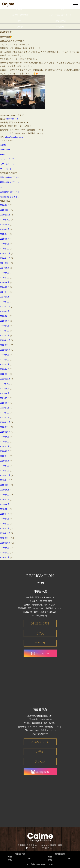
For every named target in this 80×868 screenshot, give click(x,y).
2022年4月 (5, 369)
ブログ (20, 27)
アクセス (40, 643)
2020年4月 (5, 456)
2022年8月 (5, 360)
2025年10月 (5, 220)
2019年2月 (5, 524)
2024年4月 (5, 292)
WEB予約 (10, 858)
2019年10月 (5, 485)
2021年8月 (5, 393)
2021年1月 (5, 417)
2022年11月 (5, 345)
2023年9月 (5, 311)
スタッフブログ (7, 159)
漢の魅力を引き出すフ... (11, 197)
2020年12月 (5, 422)
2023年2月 (5, 331)
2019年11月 (5, 480)
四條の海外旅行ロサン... (11, 182)
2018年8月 (5, 553)
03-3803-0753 (12, 119)
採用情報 (60, 27)
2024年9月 (5, 268)
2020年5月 (5, 451)
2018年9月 (5, 548)
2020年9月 (5, 437)
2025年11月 (5, 215)
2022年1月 (5, 374)
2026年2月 (5, 205)
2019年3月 (5, 519)
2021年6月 (5, 403)
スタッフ (20, 21)
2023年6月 (5, 321)
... (1, 187)
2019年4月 (5, 514)
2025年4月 (5, 234)
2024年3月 (5, 297)
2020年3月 (5, 461)
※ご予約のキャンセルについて (40, 864)
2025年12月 (5, 210)
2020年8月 (5, 442)
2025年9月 (5, 224)
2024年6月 (5, 282)
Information (5, 150)
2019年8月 (5, 495)
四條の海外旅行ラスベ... (11, 177)
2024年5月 (5, 287)
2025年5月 (5, 229)
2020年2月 (5, 466)
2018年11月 (5, 538)
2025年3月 (5, 239)
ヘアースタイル (7, 164)
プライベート (6, 169)
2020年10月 (5, 432)
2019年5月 (5, 509)
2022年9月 (5, 355)
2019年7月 (5, 499)
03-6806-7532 (40, 742)
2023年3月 (5, 326)
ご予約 (40, 633)
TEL (30, 858)
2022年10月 (5, 350)
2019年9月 (5, 490)
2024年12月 (5, 253)
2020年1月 (5, 470)
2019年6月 (5, 504)
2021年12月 (5, 379)
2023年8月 (5, 316)
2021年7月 (5, 398)
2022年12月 (5, 340)
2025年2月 (5, 244)
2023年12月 (5, 306)
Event (2, 154)
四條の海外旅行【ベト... (11, 192)
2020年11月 (5, 427)
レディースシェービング (60, 15)
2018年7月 (5, 557)
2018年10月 (5, 543)
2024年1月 (5, 302)
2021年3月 (5, 413)
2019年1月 (5, 528)
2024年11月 (5, 258)
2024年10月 (5, 263)
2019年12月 (5, 475)
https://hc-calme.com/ (14, 137)
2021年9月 (5, 388)
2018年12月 (5, 533)
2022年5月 (5, 364)
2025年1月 (5, 249)
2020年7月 (5, 446)
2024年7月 (5, 277)
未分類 (3, 145)
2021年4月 (5, 408)
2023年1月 (5, 335)
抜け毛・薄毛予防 (20, 15)
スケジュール (60, 21)
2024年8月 (5, 273)
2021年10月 (5, 384)
